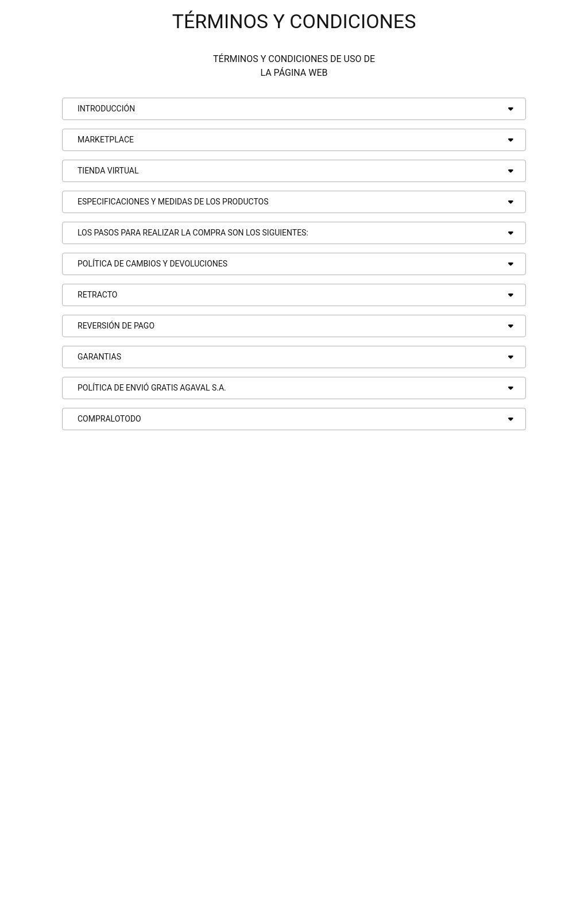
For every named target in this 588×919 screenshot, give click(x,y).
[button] (294, 109)
